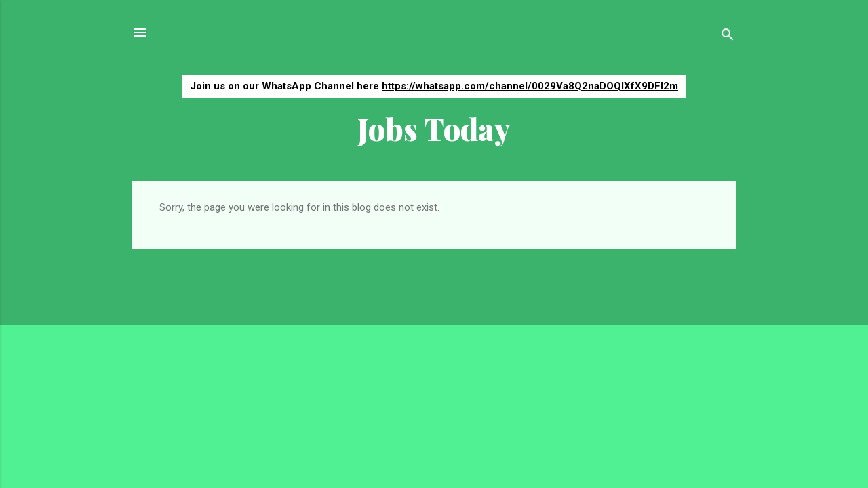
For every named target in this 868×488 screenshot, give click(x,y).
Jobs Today (434, 128)
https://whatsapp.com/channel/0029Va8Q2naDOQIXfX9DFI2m (530, 86)
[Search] (728, 37)
